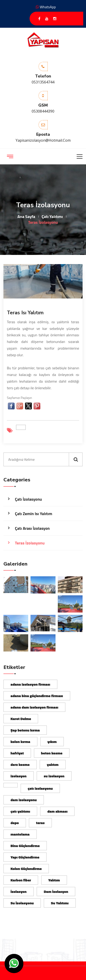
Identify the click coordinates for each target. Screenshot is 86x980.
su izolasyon (54, 776)
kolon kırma (20, 742)
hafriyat (17, 753)
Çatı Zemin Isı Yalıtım (34, 514)
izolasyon (19, 776)
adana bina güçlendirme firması (37, 696)
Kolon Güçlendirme (26, 869)
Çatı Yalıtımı (52, 217)
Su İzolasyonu (22, 903)
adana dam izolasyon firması (34, 707)
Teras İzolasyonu (30, 543)
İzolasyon (19, 892)
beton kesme (52, 753)
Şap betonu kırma (25, 730)
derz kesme (20, 765)
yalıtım (53, 765)
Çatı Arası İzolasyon (32, 528)
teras (40, 823)
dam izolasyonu (24, 800)
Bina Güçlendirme (25, 846)
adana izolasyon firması (30, 684)
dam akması (57, 811)
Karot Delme (21, 719)
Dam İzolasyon (56, 892)
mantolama (20, 834)
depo (15, 823)
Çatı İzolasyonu (28, 499)
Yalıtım (54, 880)
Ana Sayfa (26, 217)
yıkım (52, 742)
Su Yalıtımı (60, 903)
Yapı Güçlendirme (25, 857)
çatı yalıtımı (20, 811)
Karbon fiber (21, 880)
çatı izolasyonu (40, 788)
